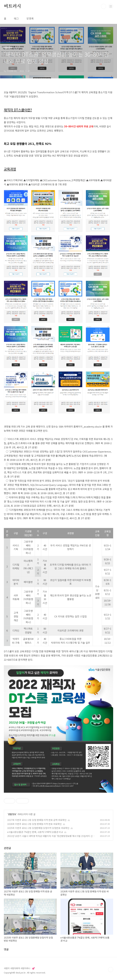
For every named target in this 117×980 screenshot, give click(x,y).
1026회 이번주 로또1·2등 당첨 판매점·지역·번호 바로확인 (34, 824)
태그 (16, 18)
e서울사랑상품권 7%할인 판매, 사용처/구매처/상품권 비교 (35, 832)
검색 (104, 6)
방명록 (30, 18)
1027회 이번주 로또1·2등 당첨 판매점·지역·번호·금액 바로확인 (37, 820)
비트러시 (12, 6)
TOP (111, 970)
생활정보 (12, 814)
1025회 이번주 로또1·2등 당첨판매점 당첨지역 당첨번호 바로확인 (38, 828)
